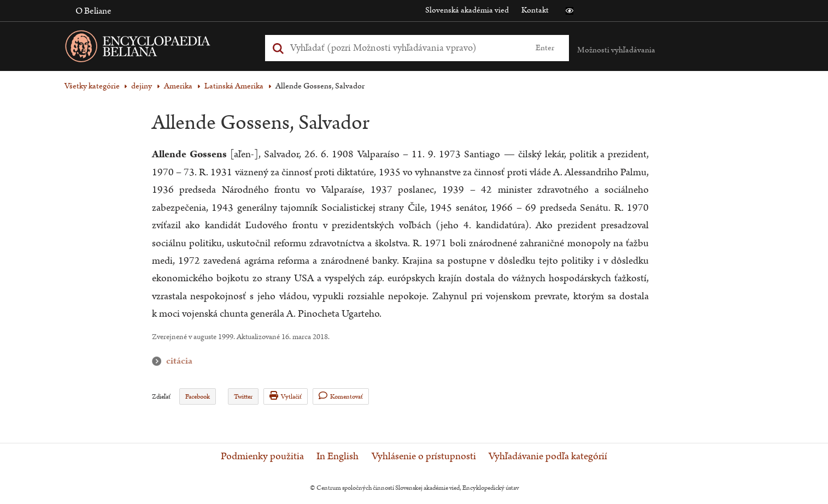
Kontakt (535, 10)
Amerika (178, 86)
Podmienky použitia (262, 456)
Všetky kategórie (92, 86)
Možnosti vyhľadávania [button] (616, 50)
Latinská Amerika (234, 86)
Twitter (243, 397)
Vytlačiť (286, 396)
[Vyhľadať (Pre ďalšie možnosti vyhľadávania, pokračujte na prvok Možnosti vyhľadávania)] (404, 48)
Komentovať (341, 396)
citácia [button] (159, 361)
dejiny (142, 86)
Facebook (198, 397)
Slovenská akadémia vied (467, 10)
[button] (569, 11)
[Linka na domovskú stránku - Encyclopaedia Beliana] (155, 48)
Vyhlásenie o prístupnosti (424, 456)
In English (337, 456)
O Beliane (93, 11)
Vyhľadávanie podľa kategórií (548, 456)
